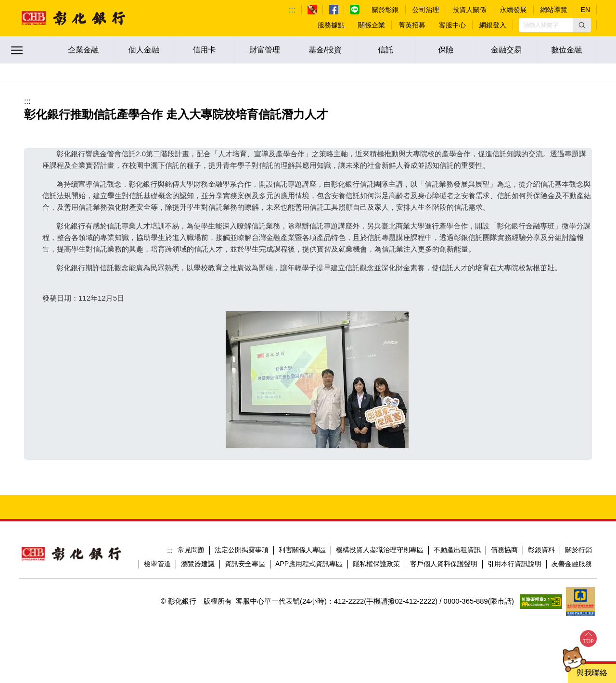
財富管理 (265, 50)
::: (292, 10)
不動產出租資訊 (457, 550)
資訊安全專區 (245, 564)
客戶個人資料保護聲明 (444, 564)
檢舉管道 (157, 564)
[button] (582, 25)
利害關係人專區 (302, 550)
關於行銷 (578, 550)
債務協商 (504, 550)
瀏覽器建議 (198, 564)
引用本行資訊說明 (514, 564)
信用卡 (204, 50)
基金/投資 (325, 50)
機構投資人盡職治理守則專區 (380, 550)
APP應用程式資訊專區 (309, 564)
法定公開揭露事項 (242, 550)
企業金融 (83, 50)
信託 (385, 50)
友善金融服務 (572, 564)
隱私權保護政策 (376, 564)
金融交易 (506, 50)
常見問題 (191, 550)
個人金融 (144, 50)
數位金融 (566, 50)
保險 (446, 50)
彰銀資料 (541, 550)
